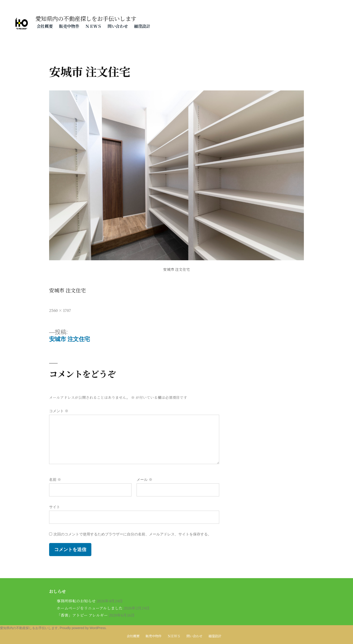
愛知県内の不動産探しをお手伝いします (86, 18)
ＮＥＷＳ (94, 26)
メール (144, 480)
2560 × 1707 (60, 310)
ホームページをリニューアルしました (90, 608)
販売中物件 (69, 26)
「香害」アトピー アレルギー (82, 615)
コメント (59, 411)
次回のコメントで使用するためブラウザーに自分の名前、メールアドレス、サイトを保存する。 (132, 534)
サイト (55, 507)
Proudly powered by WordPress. (83, 628)
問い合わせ (118, 26)
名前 (55, 480)
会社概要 (45, 26)
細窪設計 (142, 26)
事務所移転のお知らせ (76, 601)
